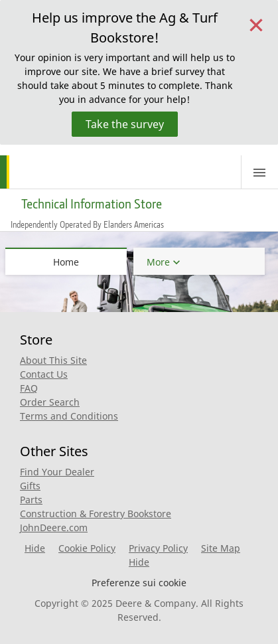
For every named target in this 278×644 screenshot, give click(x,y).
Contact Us (44, 374)
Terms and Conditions (69, 416)
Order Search (50, 402)
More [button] (158, 262)
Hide (35, 548)
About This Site (53, 360)
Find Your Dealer (57, 472)
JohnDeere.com (54, 527)
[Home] (52, 172)
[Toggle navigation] (259, 172)
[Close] (256, 24)
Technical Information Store (92, 204)
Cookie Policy (87, 548)
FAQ (29, 388)
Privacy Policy (158, 548)
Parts (31, 500)
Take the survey (125, 124)
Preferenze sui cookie (139, 583)
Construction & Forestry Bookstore (96, 514)
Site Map (221, 548)
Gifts (30, 486)
